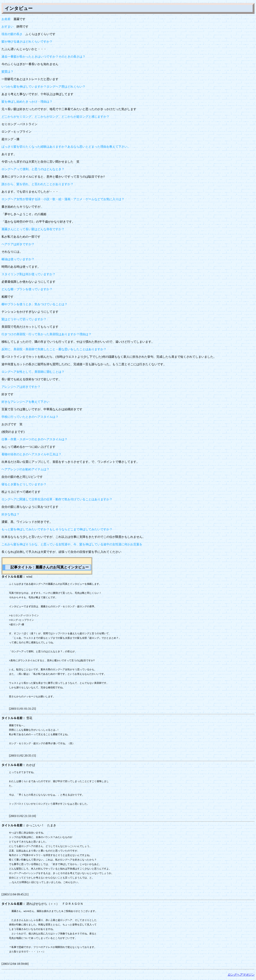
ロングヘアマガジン (241, 975)
